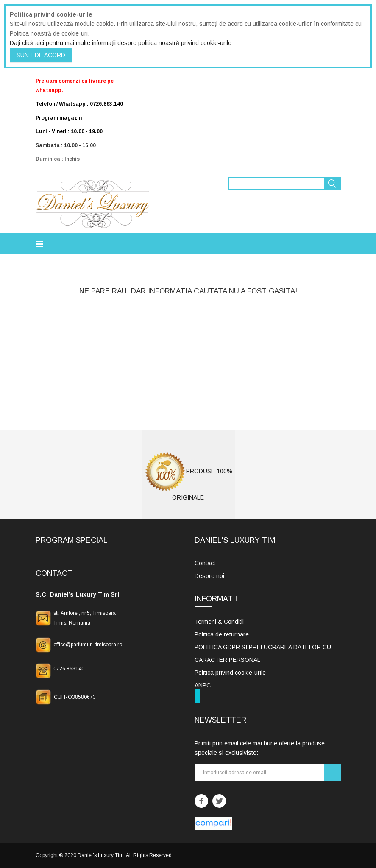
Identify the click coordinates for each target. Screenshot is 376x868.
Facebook (201, 801)
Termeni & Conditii (219, 622)
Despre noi (209, 576)
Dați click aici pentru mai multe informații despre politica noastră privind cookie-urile (121, 43)
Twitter (219, 801)
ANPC (203, 685)
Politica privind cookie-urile (230, 673)
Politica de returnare (222, 634)
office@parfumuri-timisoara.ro (88, 645)
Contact (205, 563)
